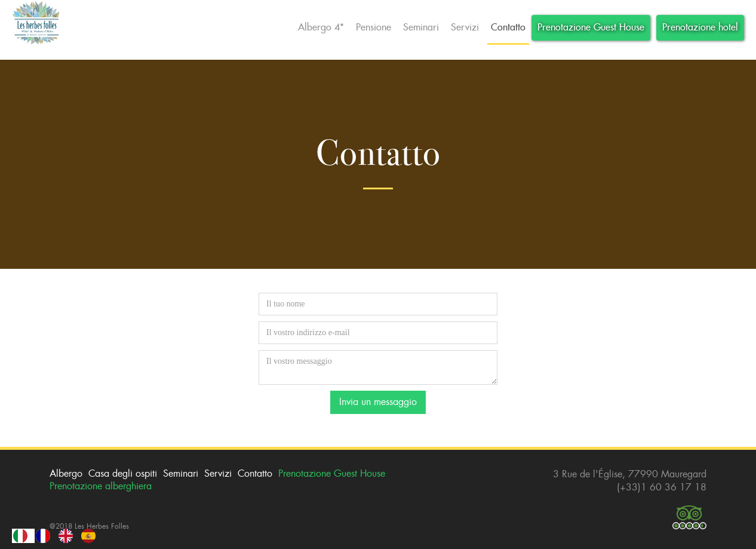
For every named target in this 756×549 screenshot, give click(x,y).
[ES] (91, 536)
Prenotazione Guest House (591, 27)
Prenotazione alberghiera (101, 486)
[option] (46, 536)
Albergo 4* (321, 27)
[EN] (69, 536)
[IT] (23, 536)
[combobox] (23, 536)
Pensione (374, 27)
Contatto (508, 27)
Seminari (421, 27)
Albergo (66, 474)
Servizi (465, 27)
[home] (36, 24)
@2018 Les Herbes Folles (89, 526)
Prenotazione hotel (700, 27)
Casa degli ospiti (123, 474)
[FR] (46, 536)
